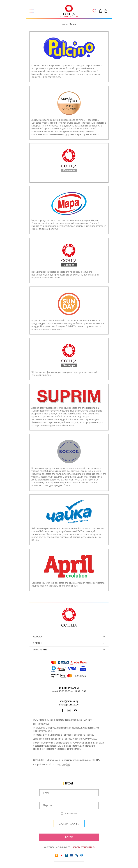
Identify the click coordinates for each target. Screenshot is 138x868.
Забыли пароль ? (69, 824)
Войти (69, 837)
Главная (65, 24)
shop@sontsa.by (69, 701)
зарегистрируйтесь (84, 847)
